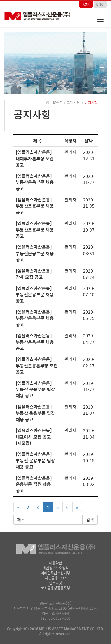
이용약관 (55, 563)
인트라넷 (55, 583)
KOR (86, 4)
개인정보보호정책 (55, 568)
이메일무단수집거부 (55, 573)
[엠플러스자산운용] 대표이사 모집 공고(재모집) (34, 437)
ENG (100, 4)
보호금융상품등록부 (55, 588)
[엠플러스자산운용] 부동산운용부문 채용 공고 (35, 182)
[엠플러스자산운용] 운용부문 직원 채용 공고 (34, 484)
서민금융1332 (55, 578)
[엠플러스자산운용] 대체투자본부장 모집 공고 (35, 158)
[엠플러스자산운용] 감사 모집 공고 (34, 274)
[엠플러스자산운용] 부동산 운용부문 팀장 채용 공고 (35, 389)
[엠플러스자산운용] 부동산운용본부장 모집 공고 (37, 365)
